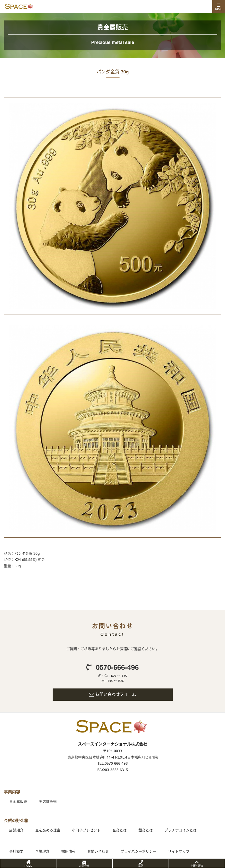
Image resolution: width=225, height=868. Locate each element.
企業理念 (42, 851)
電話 (141, 866)
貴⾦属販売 (18, 802)
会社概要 (16, 851)
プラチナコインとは (181, 830)
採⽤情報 (68, 851)
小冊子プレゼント (86, 830)
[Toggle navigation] (219, 6)
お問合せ (84, 866)
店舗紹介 (16, 830)
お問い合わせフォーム (116, 694)
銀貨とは (146, 830)
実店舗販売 (48, 802)
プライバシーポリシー (138, 851)
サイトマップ (179, 851)
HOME (28, 866)
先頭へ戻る (197, 866)
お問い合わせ (98, 851)
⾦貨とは (120, 830)
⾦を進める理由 (48, 830)
